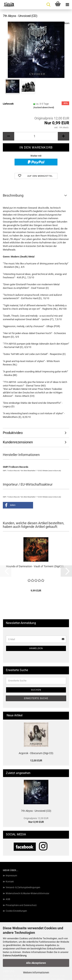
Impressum (11, 876)
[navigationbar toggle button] (67, 5)
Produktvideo (13, 433)
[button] (9, 136)
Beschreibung (13, 195)
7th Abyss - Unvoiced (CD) (36, 811)
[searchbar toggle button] (48, 5)
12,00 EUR (36, 760)
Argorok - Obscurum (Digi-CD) (36, 753)
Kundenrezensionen (18, 442)
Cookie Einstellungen (16, 911)
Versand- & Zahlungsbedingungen (23, 887)
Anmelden (36, 648)
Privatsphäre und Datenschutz (21, 905)
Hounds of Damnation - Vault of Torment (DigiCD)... (36, 566)
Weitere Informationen (36, 972)
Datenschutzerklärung (15, 955)
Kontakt (10, 882)
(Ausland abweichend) (44, 108)
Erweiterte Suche (36, 698)
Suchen (36, 690)
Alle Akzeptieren (36, 963)
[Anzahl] (36, 136)
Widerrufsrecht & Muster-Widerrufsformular (27, 893)
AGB (8, 899)
